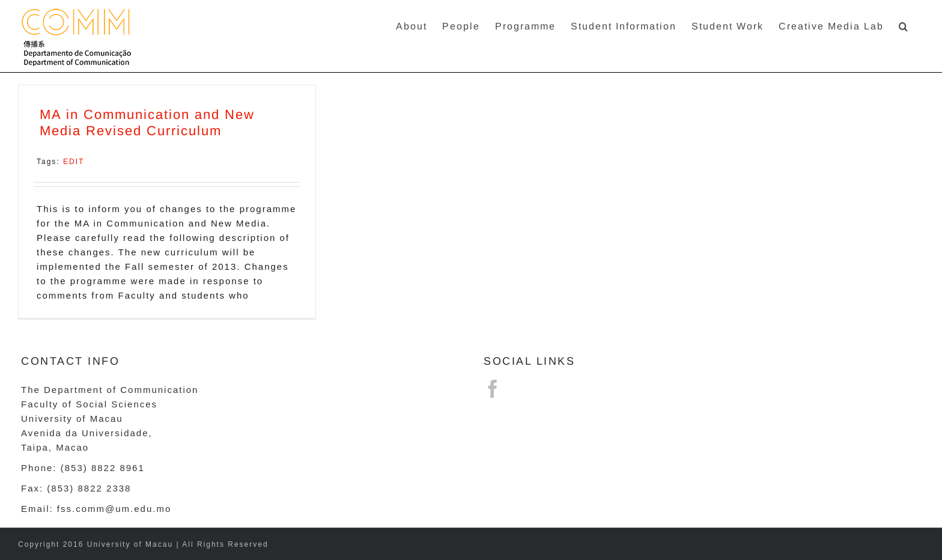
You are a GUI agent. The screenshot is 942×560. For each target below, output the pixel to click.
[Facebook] (493, 389)
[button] (904, 26)
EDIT (74, 162)
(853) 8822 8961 (103, 468)
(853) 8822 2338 (89, 488)
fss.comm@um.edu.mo (114, 509)
